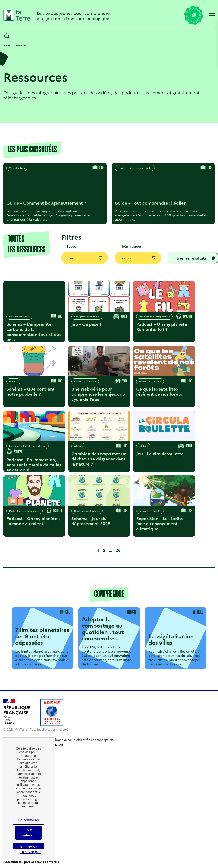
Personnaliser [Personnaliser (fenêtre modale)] (29, 820)
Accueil (7, 45)
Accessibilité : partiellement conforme (31, 862)
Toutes (138, 258)
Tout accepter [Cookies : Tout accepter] (28, 847)
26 (119, 550)
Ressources (20, 45)
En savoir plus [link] (31, 852)
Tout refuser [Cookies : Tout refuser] (28, 833)
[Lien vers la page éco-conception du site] (194, 16)
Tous (85, 258)
